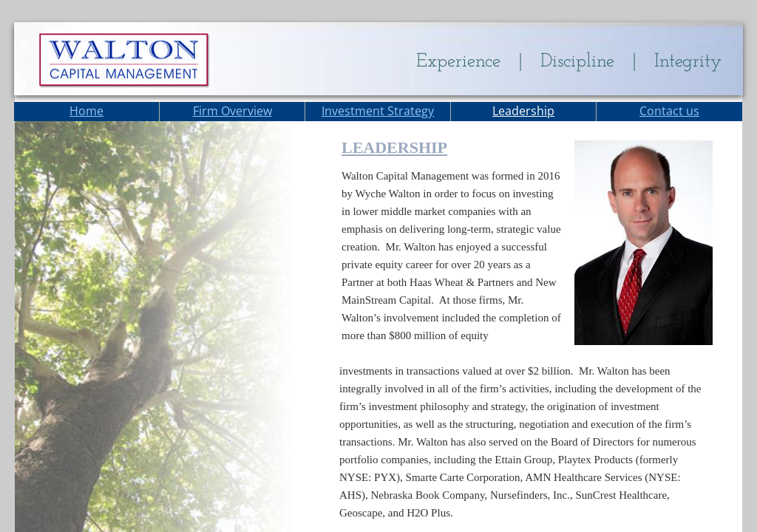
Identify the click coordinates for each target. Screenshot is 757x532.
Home (86, 111)
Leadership (523, 111)
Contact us (669, 111)
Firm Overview (232, 111)
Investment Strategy (378, 111)
